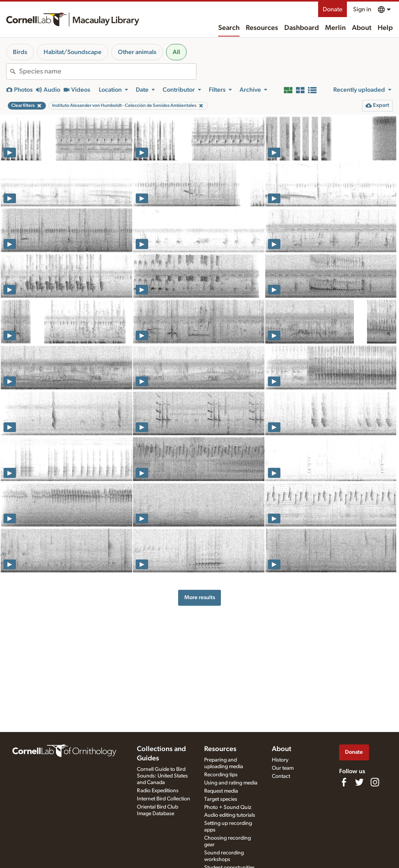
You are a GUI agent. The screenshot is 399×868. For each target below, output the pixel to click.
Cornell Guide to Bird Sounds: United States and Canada (162, 776)
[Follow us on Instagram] (375, 782)
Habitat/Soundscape (73, 52)
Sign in (362, 9)
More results (200, 597)
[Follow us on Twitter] (359, 782)
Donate (332, 9)
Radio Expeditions (158, 791)
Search (229, 28)
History (280, 760)
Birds (20, 52)
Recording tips (221, 775)
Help (385, 28)
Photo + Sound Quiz (228, 807)
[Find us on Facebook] (344, 782)
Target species (221, 799)
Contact (281, 776)
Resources (262, 28)
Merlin (335, 28)
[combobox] (108, 71)
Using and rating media (231, 783)
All (176, 52)
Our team (283, 768)
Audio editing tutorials (230, 815)
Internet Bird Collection (164, 799)
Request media (221, 791)
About (362, 28)
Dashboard (302, 28)
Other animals (137, 52)
